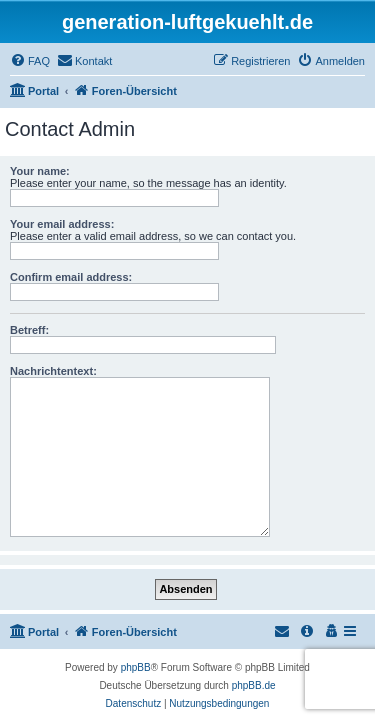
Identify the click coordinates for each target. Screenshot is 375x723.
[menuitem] (30, 61)
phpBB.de (254, 685)
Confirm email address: (71, 277)
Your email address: (62, 224)
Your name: (40, 171)
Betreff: (29, 330)
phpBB (136, 667)
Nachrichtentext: (53, 371)
